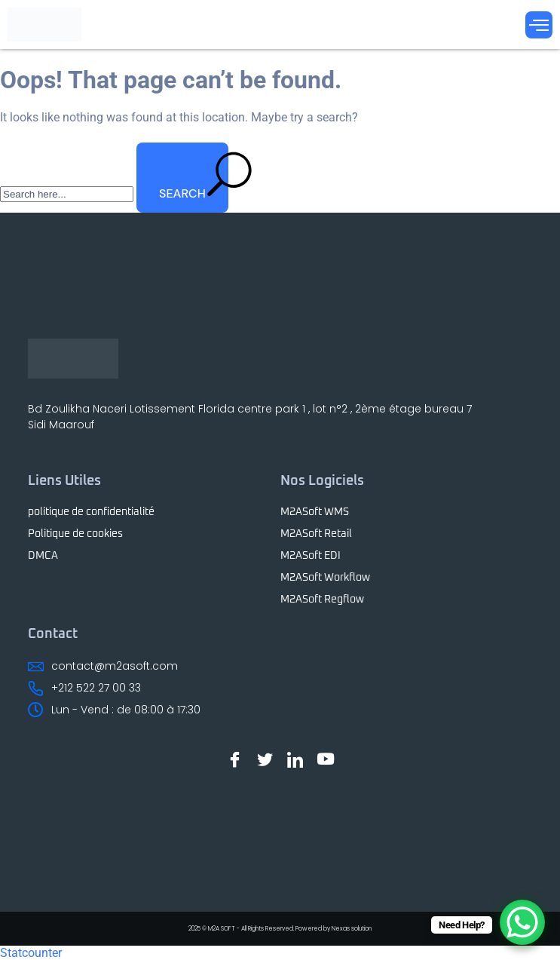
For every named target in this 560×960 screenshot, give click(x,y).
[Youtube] (326, 759)
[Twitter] (265, 759)
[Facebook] (235, 759)
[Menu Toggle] (539, 25)
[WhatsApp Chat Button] (522, 922)
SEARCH (194, 176)
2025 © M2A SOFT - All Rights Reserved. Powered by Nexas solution (280, 929)
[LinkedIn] (295, 759)
